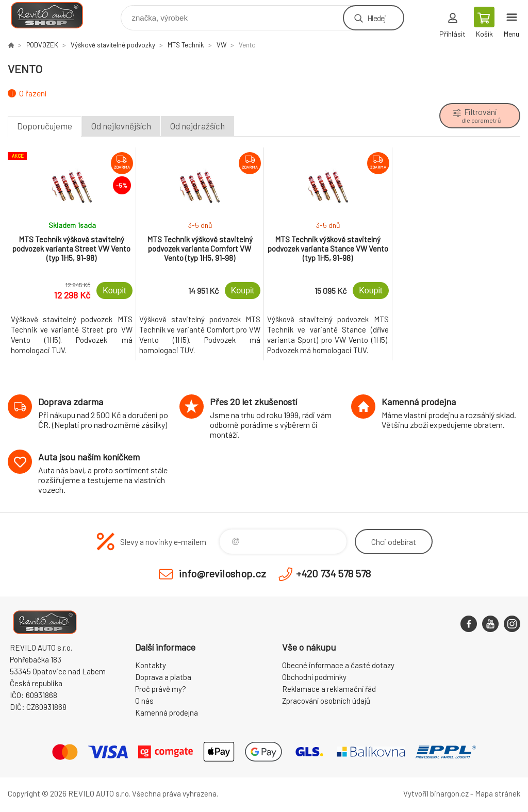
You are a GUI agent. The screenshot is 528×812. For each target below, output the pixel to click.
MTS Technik (186, 45)
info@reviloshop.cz (222, 573)
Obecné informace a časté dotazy (338, 665)
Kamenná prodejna (167, 712)
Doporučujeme (45, 126)
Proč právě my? (161, 689)
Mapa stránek (498, 793)
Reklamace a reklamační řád (329, 689)
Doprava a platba (163, 677)
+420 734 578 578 (333, 573)
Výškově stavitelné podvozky (113, 45)
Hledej (376, 18)
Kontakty (151, 665)
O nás (144, 701)
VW (221, 45)
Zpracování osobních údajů (326, 701)
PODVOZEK (42, 45)
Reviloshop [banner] (53, 15)
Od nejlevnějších (121, 126)
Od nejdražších (197, 126)
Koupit (114, 291)
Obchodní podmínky (314, 677)
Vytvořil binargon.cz (436, 793)
